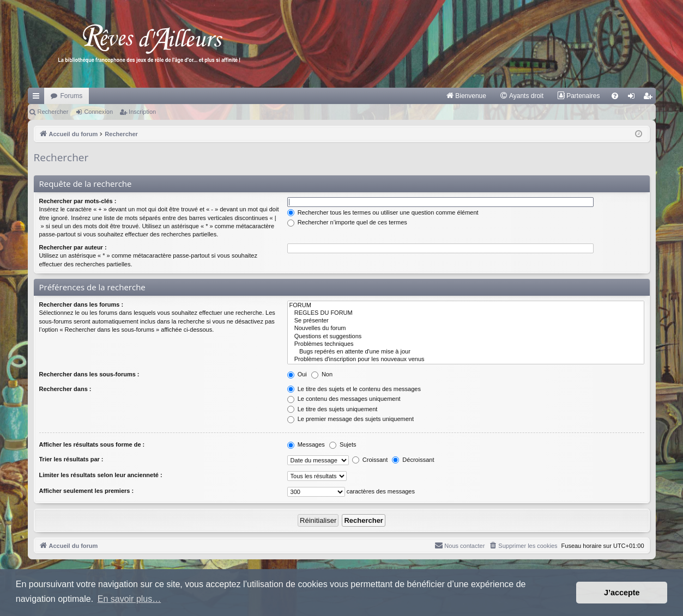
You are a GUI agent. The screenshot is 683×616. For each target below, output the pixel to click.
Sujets (343, 444)
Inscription (142, 112)
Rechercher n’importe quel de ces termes (347, 222)
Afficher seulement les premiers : (87, 491)
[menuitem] (466, 96)
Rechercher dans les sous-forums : (89, 374)
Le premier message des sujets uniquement (350, 419)
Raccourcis (38, 98)
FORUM (466, 306)
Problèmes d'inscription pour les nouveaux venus (466, 359)
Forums (72, 96)
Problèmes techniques (466, 344)
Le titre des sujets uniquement (333, 409)
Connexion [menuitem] (633, 98)
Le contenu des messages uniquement (344, 399)
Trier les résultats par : (71, 459)
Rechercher (53, 112)
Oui (297, 374)
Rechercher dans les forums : (81, 304)
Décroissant (413, 460)
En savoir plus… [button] (129, 599)
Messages (306, 444)
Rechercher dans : (65, 389)
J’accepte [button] (622, 593)
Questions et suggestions (466, 337)
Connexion (98, 112)
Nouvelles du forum (466, 328)
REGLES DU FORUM (466, 313)
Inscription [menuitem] (649, 98)
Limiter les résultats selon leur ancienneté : (101, 475)
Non (322, 374)
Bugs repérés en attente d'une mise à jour (466, 352)
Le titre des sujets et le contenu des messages (354, 389)
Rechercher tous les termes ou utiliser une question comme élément (383, 212)
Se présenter (466, 321)
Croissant (370, 460)
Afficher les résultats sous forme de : (92, 444)
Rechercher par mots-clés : (78, 201)
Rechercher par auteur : (73, 247)
